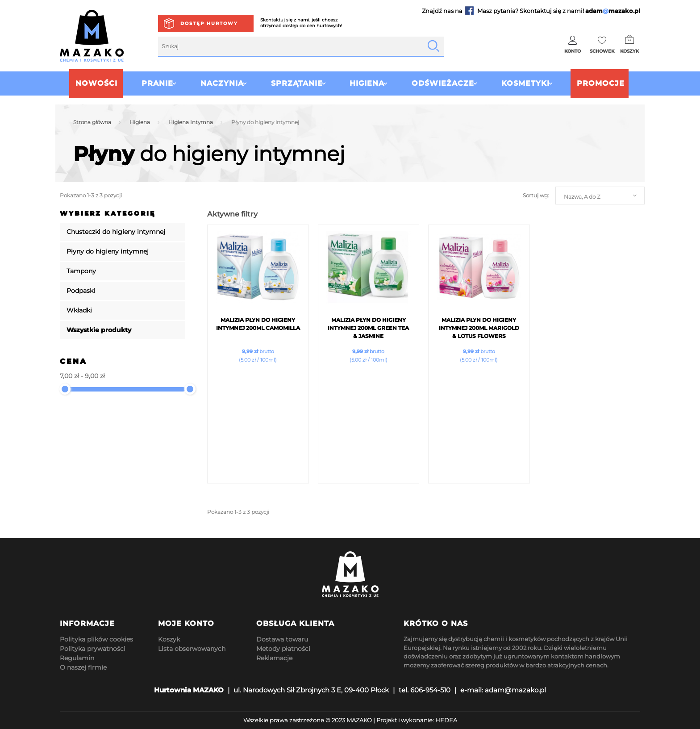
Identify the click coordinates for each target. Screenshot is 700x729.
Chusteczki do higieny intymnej (116, 232)
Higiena (367, 83)
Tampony (81, 271)
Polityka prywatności (93, 649)
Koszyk (169, 639)
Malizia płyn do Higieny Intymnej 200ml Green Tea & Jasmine (368, 328)
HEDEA (446, 720)
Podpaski (81, 291)
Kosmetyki (537, 83)
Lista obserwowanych (192, 649)
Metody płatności (283, 649)
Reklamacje (274, 658)
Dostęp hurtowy (209, 23)
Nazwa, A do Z (582, 197)
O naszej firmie (83, 667)
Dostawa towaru (282, 639)
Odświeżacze (449, 83)
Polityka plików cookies (96, 639)
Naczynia (210, 83)
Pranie (140, 83)
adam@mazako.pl (515, 690)
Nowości (79, 83)
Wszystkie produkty (99, 330)
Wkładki (79, 310)
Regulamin (77, 658)
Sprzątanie (291, 83)
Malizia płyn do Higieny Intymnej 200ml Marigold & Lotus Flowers (479, 328)
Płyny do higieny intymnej (108, 251)
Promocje (618, 83)
